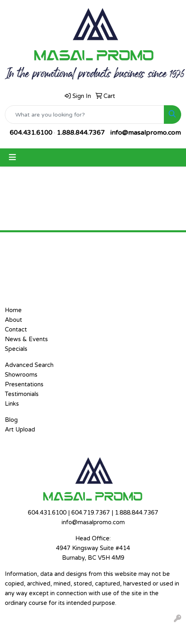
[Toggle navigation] (12, 157)
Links (12, 404)
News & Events (26, 339)
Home (13, 310)
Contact (16, 330)
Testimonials (22, 394)
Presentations (24, 385)
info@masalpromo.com (146, 133)
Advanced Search (29, 365)
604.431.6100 (31, 133)
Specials (16, 349)
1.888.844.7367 (81, 133)
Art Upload (20, 430)
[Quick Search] (85, 115)
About (13, 320)
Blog (11, 420)
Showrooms (21, 375)
